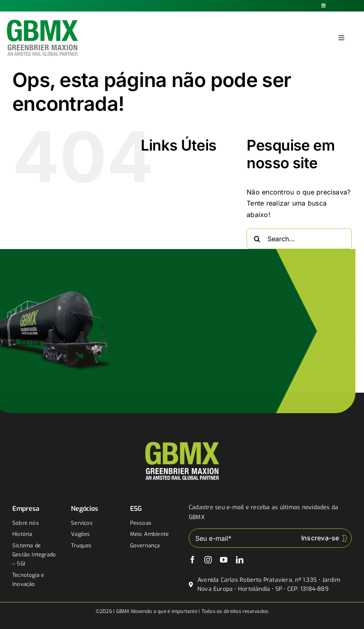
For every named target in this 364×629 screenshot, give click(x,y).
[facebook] (192, 560)
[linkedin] (240, 560)
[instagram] (208, 560)
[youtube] (224, 560)
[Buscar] (257, 239)
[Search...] (299, 239)
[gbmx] (42, 23)
